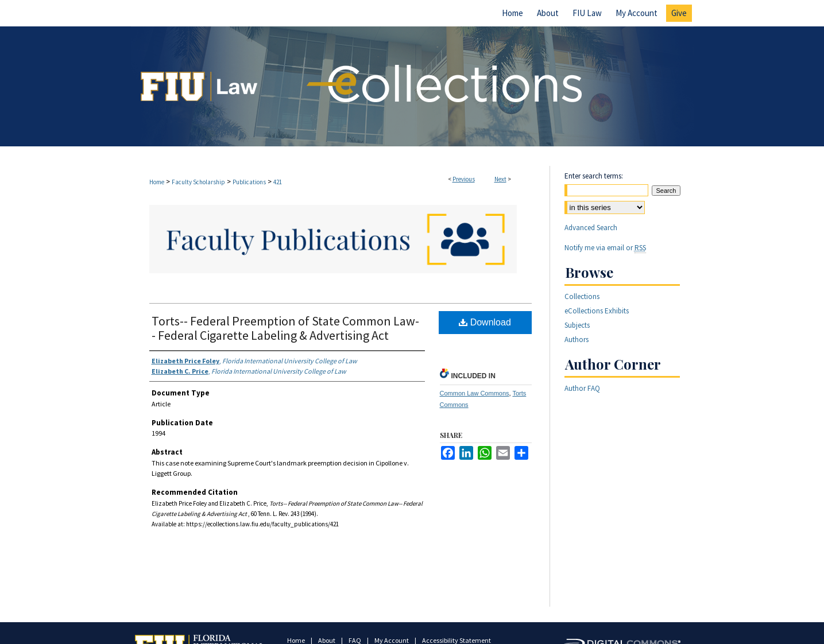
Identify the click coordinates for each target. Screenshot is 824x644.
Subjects (577, 325)
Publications (249, 182)
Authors (577, 340)
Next (500, 179)
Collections (582, 296)
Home (157, 182)
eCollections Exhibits (597, 311)
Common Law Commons (475, 393)
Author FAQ (582, 388)
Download (485, 322)
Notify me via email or (605, 248)
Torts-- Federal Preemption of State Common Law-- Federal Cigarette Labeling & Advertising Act (285, 328)
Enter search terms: (594, 176)
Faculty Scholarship (198, 182)
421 (278, 182)
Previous (464, 179)
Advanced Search (591, 228)
